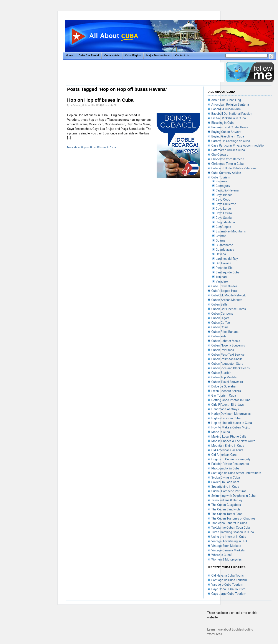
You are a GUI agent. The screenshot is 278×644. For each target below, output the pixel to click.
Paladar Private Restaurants (230, 464)
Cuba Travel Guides (224, 286)
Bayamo (221, 181)
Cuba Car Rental (89, 56)
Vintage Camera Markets (228, 550)
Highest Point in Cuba (226, 418)
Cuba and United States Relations (234, 168)
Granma (221, 236)
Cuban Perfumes (223, 350)
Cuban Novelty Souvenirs (228, 345)
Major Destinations (158, 56)
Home (69, 56)
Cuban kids (219, 336)
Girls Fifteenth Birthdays (228, 405)
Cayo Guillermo (226, 204)
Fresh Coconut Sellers (226, 391)
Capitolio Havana (227, 190)
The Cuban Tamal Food (227, 514)
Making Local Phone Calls (229, 436)
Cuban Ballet (220, 304)
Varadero (222, 281)
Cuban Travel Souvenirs (227, 382)
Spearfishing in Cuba (225, 487)
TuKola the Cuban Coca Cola (231, 528)
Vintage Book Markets (226, 546)
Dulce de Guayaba (223, 386)
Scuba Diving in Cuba (226, 477)
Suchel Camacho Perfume (229, 491)
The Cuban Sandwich (226, 509)
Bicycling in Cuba (223, 123)
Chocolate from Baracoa (228, 159)
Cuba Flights (133, 56)
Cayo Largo (223, 209)
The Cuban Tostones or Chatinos (233, 518)
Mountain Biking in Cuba (228, 446)
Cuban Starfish (221, 373)
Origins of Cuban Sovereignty (231, 459)
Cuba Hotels (112, 56)
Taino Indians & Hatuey (227, 500)
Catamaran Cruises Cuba (228, 150)
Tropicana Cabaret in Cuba (229, 523)
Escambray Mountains (231, 231)
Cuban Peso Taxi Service (228, 355)
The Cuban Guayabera (226, 505)
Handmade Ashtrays (225, 409)
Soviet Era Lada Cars (225, 482)
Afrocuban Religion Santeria (230, 105)
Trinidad (221, 277)
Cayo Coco (223, 199)
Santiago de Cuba (228, 272)
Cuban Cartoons (222, 314)
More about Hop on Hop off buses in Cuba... (93, 147)
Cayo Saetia (224, 218)
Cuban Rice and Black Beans (231, 368)
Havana (221, 254)
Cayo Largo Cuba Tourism (229, 594)
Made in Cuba (221, 432)
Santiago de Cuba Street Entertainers (236, 473)
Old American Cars (224, 455)
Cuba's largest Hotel (225, 291)
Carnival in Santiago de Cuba (231, 141)
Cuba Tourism (221, 177)
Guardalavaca (225, 250)
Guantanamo (224, 245)
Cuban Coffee (221, 323)
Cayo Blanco (224, 195)
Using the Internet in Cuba (229, 537)
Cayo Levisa (224, 213)
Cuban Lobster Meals (226, 341)
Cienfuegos (223, 227)
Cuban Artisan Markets (227, 300)
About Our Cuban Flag (226, 100)
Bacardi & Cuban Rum (226, 109)
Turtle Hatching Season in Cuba (233, 532)
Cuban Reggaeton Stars (227, 364)
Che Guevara (220, 155)
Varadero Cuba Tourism (227, 585)
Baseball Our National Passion (232, 114)
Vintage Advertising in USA (229, 541)
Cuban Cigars (220, 318)
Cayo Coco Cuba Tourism (228, 589)
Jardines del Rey (227, 259)
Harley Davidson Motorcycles (231, 414)
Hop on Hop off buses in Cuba (100, 100)
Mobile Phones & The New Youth (233, 441)
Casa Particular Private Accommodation (238, 145)
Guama (221, 240)
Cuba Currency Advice (226, 173)
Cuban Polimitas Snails (227, 359)
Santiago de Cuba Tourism (229, 580)
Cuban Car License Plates (229, 309)
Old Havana (223, 263)
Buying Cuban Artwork (226, 132)
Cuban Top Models (224, 377)
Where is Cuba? (222, 555)
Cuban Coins (220, 327)
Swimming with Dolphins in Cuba (233, 496)
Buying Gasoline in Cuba (228, 136)
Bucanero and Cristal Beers (230, 127)
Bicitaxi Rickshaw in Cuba (229, 118)
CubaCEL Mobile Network (229, 295)
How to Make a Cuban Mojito (231, 427)
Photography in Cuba (225, 468)
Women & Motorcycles (227, 559)
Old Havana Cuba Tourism (229, 575)
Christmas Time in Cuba (228, 164)
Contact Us (182, 56)
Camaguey (223, 186)
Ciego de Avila (225, 222)
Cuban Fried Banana (225, 332)
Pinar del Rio (224, 268)
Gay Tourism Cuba (224, 396)
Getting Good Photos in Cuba (231, 400)
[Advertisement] (145, 72)
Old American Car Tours (227, 450)
